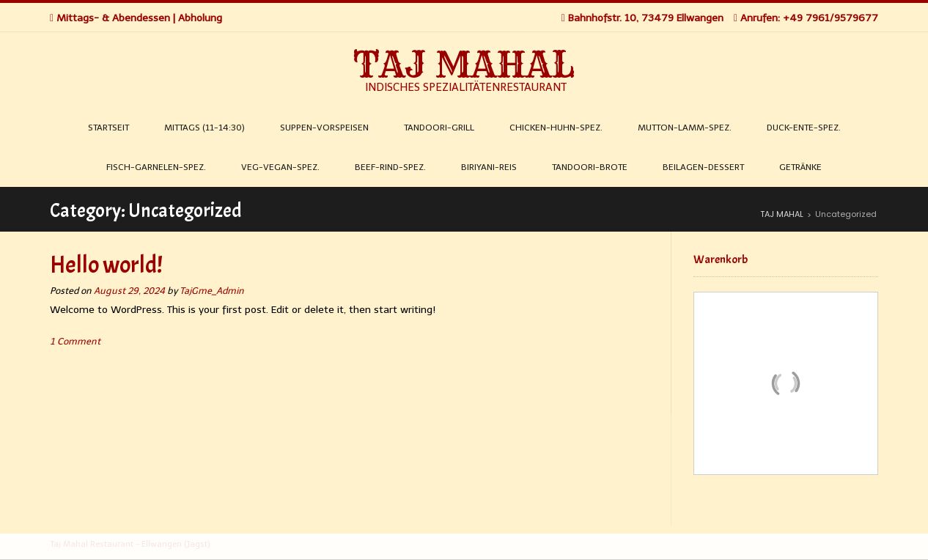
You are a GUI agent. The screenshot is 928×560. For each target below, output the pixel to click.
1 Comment (75, 341)
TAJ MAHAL (464, 65)
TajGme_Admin (212, 291)
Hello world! (106, 265)
